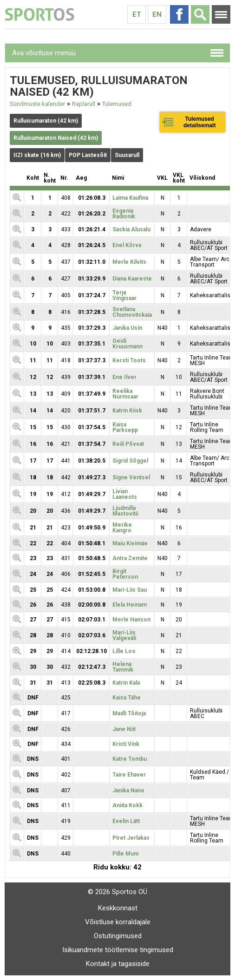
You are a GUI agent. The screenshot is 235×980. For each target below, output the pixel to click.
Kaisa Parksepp (125, 427)
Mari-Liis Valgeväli (124, 635)
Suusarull (127, 155)
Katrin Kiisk (127, 411)
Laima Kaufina (130, 198)
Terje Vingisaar (124, 295)
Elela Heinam (130, 605)
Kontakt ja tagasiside (118, 964)
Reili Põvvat (128, 444)
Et (137, 14)
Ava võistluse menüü (44, 53)
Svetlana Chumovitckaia (132, 312)
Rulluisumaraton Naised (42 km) (56, 138)
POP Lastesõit (88, 155)
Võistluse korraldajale (118, 922)
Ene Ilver (124, 377)
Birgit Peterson (125, 574)
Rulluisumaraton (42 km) (46, 121)
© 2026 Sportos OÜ (117, 892)
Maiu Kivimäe (130, 543)
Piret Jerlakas (131, 838)
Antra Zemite (130, 558)
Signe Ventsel (131, 477)
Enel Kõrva (127, 245)
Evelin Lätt (126, 821)
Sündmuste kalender (37, 104)
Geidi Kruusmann (127, 344)
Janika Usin (127, 328)
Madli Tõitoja (129, 713)
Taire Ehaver (129, 775)
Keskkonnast (118, 908)
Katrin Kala (126, 683)
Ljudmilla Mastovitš (125, 511)
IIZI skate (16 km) (37, 155)
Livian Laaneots (125, 494)
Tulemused (117, 104)
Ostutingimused (118, 936)
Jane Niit (124, 729)
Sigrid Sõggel (130, 461)
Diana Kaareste (132, 279)
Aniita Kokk (127, 805)
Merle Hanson (131, 620)
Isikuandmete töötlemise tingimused (118, 950)
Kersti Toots (129, 360)
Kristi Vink (126, 744)
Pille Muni (125, 854)
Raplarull (84, 104)
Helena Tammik (123, 667)
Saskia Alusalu (131, 229)
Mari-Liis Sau (130, 590)
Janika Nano (128, 791)
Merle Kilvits (129, 262)
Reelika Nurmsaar (125, 394)
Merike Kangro (122, 528)
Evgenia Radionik (124, 214)
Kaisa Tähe (127, 698)
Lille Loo (124, 651)
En (157, 14)
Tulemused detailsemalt (199, 122)
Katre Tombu (130, 759)
